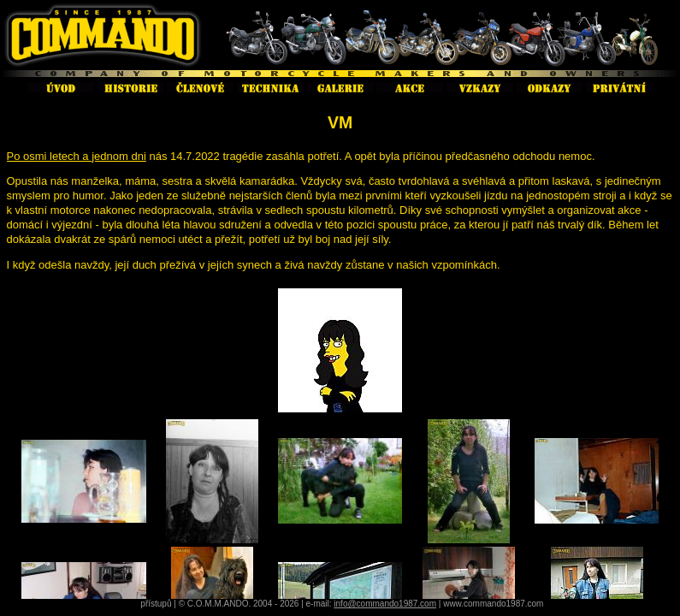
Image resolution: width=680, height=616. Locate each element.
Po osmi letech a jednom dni (77, 156)
